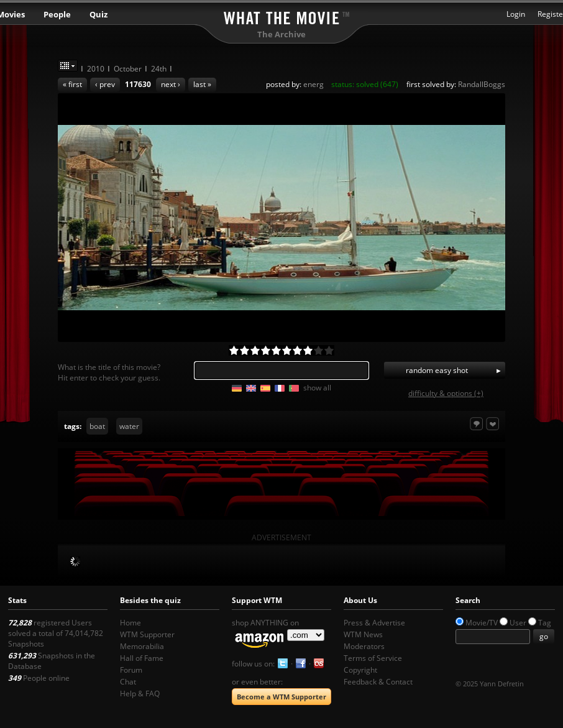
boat (97, 426)
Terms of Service (373, 658)
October (128, 69)
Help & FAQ (140, 693)
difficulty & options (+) (446, 393)
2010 (96, 69)
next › (171, 84)
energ (314, 84)
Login (516, 14)
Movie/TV (482, 623)
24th (159, 69)
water (129, 426)
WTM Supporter (147, 634)
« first (72, 84)
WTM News (363, 634)
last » (202, 84)
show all (317, 388)
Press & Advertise (374, 623)
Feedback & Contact (378, 682)
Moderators (364, 646)
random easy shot (437, 370)
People (57, 14)
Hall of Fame (142, 658)
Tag (545, 623)
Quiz (98, 14)
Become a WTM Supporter (281, 697)
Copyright (360, 670)
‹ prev (105, 84)
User (518, 623)
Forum (131, 670)
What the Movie (281, 16)
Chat (128, 682)
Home (130, 623)
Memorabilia (142, 646)
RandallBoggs (482, 84)
